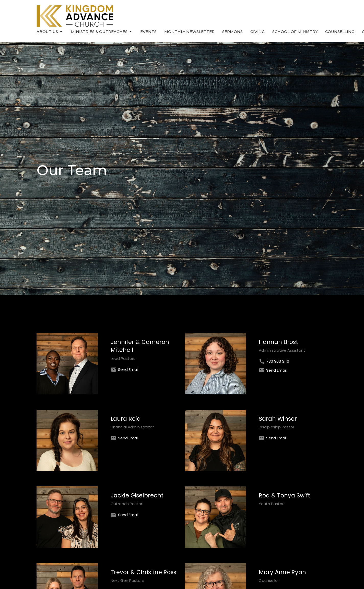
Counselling (340, 32)
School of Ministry (295, 32)
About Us (50, 32)
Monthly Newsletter (189, 32)
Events (148, 32)
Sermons (232, 32)
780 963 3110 (278, 361)
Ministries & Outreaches (102, 32)
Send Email (128, 369)
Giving (257, 32)
